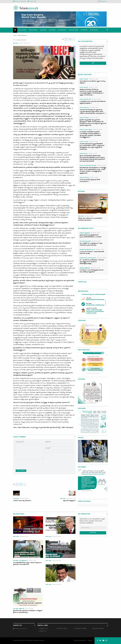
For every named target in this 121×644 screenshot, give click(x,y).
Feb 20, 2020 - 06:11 (25, 43)
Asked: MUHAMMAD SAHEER (88, 166)
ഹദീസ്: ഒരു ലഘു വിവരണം (22, 501)
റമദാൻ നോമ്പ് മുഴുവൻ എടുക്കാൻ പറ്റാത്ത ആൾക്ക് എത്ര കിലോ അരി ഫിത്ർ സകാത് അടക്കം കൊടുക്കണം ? (93, 112)
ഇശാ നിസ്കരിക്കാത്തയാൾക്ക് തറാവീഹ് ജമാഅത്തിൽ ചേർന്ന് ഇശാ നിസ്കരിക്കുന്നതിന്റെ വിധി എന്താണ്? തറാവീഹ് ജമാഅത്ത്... (92, 159)
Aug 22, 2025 (95, 268)
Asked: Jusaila (84, 142)
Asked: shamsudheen (86, 130)
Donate (90, 641)
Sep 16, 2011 (24, 498)
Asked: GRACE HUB (85, 99)
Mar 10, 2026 (102, 165)
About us (43, 631)
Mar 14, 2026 (94, 108)
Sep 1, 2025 (100, 249)
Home (15, 36)
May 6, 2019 (24, 536)
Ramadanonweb (73, 30)
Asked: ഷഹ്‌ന (84, 88)
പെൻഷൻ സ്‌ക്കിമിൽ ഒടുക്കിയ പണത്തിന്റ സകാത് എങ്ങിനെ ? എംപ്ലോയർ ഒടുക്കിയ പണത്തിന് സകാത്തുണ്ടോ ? (90, 135)
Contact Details (81, 629)
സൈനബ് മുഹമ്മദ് (85, 241)
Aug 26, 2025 (101, 258)
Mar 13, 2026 (94, 118)
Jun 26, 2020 (57, 560)
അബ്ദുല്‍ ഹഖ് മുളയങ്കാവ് (20, 561)
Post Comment (21, 471)
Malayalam (103, 1)
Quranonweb (22, 30)
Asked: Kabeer (84, 79)
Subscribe (93, 533)
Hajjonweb (84, 30)
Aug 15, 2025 (89, 216)
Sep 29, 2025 (95, 233)
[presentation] (28, 463)
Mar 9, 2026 (94, 177)
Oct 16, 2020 (57, 584)
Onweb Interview (22, 35)
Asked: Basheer (84, 108)
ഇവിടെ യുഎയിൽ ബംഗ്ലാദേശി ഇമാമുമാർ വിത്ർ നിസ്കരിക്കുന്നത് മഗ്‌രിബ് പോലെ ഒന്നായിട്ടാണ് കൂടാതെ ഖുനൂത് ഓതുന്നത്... (93, 123)
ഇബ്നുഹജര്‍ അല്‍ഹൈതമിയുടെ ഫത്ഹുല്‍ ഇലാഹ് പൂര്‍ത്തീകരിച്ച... (28, 612)
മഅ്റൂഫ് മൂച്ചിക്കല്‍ (85, 233)
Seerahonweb (33, 30)
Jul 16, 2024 (29, 608)
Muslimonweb (62, 30)
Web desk (16, 43)
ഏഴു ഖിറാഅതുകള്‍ (69, 501)
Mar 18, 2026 (94, 79)
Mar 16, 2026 (96, 99)
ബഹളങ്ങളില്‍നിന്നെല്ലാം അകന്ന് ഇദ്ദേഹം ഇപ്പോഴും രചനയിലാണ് (27, 564)
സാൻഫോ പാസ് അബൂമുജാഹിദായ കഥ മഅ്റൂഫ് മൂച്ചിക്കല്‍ (91, 271)
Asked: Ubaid (84, 154)
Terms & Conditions (80, 641)
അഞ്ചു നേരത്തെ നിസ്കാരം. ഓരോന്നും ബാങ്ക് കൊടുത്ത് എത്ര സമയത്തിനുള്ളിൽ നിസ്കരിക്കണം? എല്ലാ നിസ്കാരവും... (92, 92)
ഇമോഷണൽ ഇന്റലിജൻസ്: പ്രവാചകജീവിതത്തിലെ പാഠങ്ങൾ (90, 236)
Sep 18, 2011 (71, 498)
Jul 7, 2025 (32, 560)
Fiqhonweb (43, 30)
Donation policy (98, 629)
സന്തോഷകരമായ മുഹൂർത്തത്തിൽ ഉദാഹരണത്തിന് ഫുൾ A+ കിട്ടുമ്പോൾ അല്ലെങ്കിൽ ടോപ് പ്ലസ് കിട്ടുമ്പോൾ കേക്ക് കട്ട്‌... (92, 147)
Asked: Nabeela (84, 178)
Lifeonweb (52, 30)
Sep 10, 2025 (96, 241)
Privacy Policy (62, 629)
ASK (93, 63)
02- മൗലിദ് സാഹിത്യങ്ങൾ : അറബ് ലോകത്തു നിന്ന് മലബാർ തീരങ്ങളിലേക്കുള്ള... (92, 262)
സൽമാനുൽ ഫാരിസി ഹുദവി (88, 258)
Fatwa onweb (94, 30)
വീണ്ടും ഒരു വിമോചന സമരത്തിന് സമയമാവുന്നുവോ (90, 219)
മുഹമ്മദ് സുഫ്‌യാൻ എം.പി (87, 250)
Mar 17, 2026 (93, 87)
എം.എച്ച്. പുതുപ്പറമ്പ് (19, 609)
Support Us (44, 629)
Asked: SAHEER (84, 118)
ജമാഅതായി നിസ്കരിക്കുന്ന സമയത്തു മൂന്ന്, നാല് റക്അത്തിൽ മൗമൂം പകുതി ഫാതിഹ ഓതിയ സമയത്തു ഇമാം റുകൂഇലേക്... (93, 171)
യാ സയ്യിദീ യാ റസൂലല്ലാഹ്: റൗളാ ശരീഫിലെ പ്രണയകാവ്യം (91, 244)
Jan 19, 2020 (57, 536)
